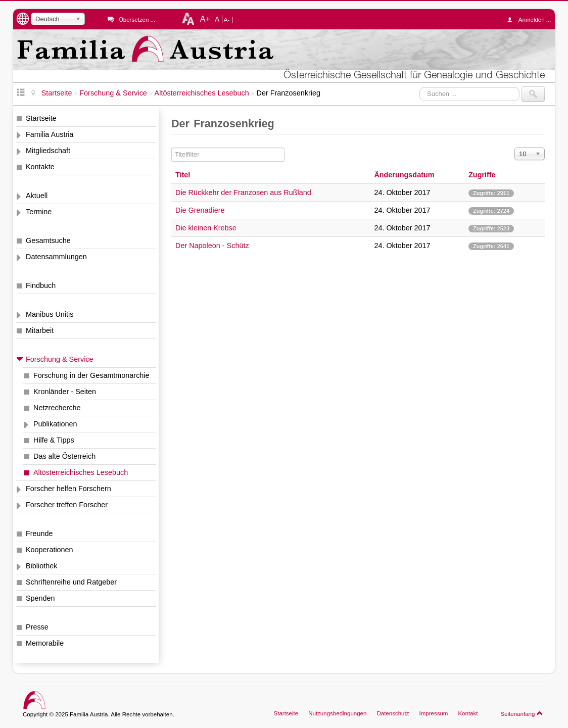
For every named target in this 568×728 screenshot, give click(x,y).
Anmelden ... (532, 20)
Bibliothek (41, 566)
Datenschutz (393, 713)
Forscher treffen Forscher (67, 505)
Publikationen (55, 424)
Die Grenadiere (200, 210)
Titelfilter (172, 148)
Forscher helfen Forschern (68, 489)
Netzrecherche (57, 408)
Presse (37, 627)
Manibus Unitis (50, 314)
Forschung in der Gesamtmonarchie (91, 375)
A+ (205, 19)
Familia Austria (50, 134)
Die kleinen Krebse (206, 228)
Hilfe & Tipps (54, 440)
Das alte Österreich (64, 456)
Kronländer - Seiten (65, 392)
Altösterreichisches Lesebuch (81, 472)
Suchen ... (420, 87)
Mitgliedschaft (48, 151)
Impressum (433, 713)
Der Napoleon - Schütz (212, 246)
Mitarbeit (40, 330)
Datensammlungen (56, 257)
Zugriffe (482, 175)
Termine (39, 212)
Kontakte (40, 167)
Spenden (40, 598)
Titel (183, 175)
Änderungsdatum (404, 175)
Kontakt (468, 713)
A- (227, 20)
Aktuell (37, 196)
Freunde (39, 533)
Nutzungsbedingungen (337, 713)
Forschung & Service (60, 359)
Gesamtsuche (48, 240)
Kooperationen (50, 550)
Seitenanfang (522, 713)
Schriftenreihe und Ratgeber (71, 582)
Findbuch (41, 285)
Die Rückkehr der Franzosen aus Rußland (243, 192)
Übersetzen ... (137, 20)
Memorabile (45, 643)
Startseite (41, 118)
